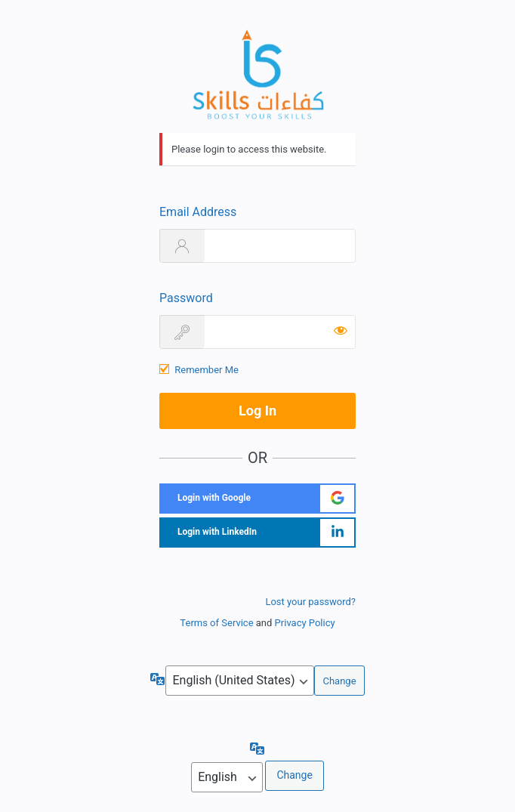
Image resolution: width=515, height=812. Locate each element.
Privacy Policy (305, 623)
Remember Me (207, 370)
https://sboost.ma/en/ (258, 73)
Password (186, 298)
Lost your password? (310, 602)
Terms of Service (216, 623)
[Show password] (341, 330)
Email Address (198, 212)
